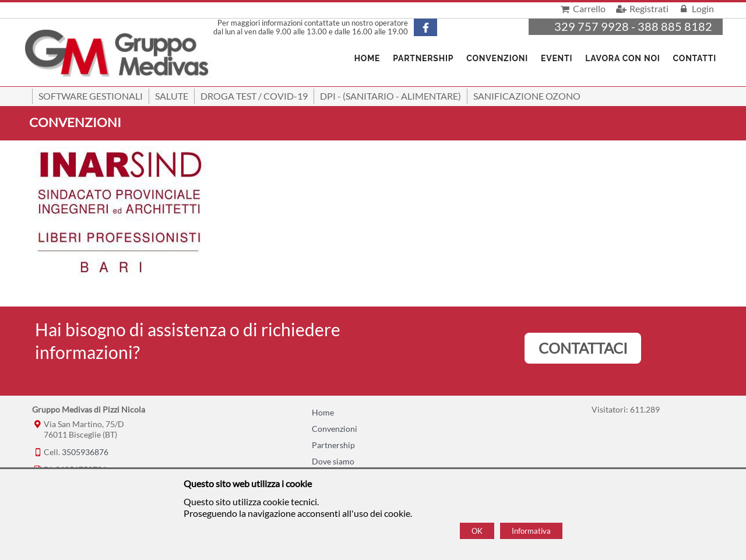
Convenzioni (497, 58)
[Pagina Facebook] (435, 27)
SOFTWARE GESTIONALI (91, 96)
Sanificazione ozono (527, 96)
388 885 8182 (675, 26)
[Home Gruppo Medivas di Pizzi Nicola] (118, 54)
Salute (172, 96)
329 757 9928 (592, 26)
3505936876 (85, 452)
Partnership (423, 58)
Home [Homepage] (367, 58)
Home (323, 412)
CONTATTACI (583, 348)
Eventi (557, 58)
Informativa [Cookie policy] (531, 531)
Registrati (641, 8)
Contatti (695, 58)
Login (696, 8)
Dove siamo (333, 461)
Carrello (582, 8)
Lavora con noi (622, 58)
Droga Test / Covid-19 (254, 96)
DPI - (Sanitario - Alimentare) (390, 96)
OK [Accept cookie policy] (477, 531)
